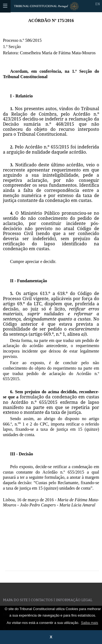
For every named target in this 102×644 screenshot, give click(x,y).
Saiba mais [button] (89, 623)
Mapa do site (15, 600)
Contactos (42, 600)
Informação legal (74, 600)
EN (98, 4)
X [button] (51, 637)
